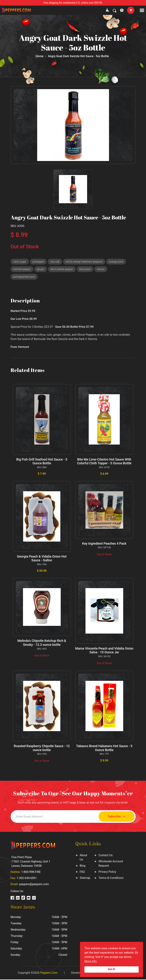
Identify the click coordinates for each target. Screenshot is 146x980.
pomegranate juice (24, 277)
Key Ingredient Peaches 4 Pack (104, 544)
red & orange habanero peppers (85, 262)
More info (91, 961)
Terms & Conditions (111, 878)
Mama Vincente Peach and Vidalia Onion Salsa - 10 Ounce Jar (104, 651)
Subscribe (116, 817)
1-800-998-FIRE (31, 872)
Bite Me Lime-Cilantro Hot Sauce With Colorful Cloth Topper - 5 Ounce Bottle (104, 462)
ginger (41, 269)
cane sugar (20, 262)
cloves (102, 269)
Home (40, 56)
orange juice (117, 262)
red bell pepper (22, 269)
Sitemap (85, 878)
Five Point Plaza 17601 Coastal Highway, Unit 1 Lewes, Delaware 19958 (31, 862)
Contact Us (106, 856)
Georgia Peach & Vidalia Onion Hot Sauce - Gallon (42, 559)
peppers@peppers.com (34, 885)
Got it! (112, 969)
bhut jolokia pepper (62, 269)
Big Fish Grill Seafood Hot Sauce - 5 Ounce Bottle (42, 462)
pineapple (39, 262)
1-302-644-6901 (27, 879)
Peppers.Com (49, 973)
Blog (83, 866)
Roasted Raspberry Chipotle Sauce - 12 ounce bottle (42, 748)
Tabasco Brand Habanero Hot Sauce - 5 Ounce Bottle (104, 748)
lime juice (86, 269)
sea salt (55, 262)
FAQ (82, 872)
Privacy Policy (107, 872)
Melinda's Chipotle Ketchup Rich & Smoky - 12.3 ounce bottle (42, 643)
